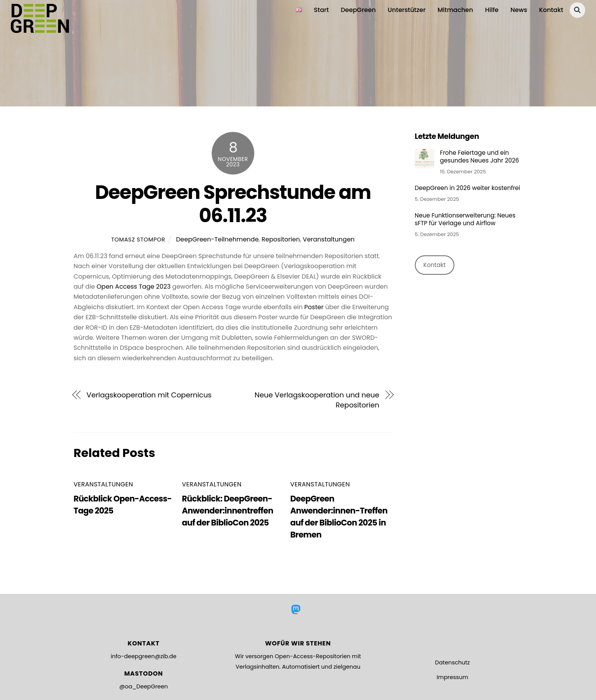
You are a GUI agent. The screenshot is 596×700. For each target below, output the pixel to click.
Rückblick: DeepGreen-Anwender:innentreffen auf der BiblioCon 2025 (228, 510)
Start (321, 10)
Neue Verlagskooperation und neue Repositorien (317, 400)
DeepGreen (358, 10)
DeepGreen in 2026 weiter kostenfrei (468, 188)
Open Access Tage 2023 (134, 286)
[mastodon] (297, 609)
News (519, 10)
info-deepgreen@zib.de (144, 656)
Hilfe (492, 10)
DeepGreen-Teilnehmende (218, 239)
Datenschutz (452, 662)
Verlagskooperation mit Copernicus (149, 394)
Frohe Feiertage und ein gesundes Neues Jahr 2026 (480, 157)
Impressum (452, 677)
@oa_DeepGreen (143, 686)
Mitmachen (455, 10)
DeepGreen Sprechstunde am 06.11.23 (233, 204)
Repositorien (281, 239)
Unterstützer (407, 10)
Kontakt (551, 10)
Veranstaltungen (329, 239)
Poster (314, 307)
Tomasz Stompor (138, 240)
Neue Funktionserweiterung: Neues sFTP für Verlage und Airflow (465, 219)
